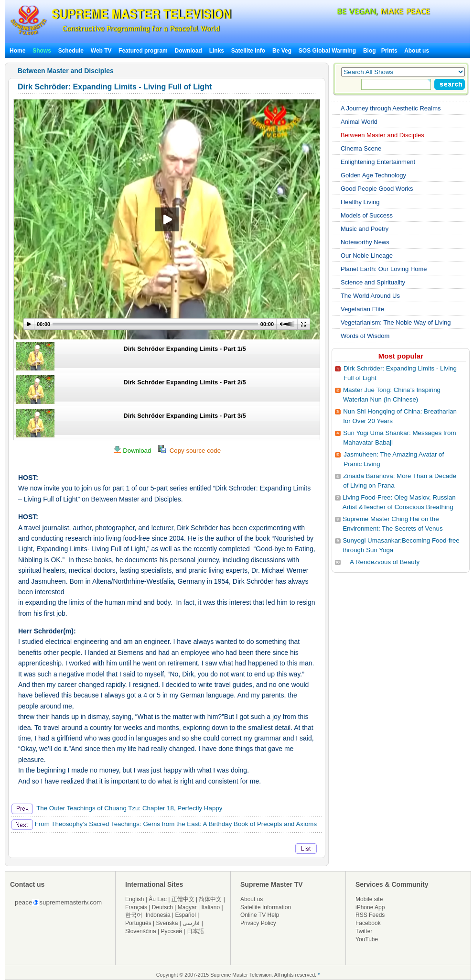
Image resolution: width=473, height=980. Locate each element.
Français (136, 907)
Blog (370, 51)
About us (417, 51)
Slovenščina (141, 931)
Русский (172, 931)
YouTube (367, 939)
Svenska (167, 923)
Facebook (368, 923)
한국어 (134, 915)
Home (17, 51)
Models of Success (367, 215)
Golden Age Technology (373, 175)
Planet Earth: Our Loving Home (384, 269)
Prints (390, 51)
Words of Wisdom (365, 336)
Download (188, 51)
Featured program (143, 51)
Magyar (187, 907)
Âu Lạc (158, 899)
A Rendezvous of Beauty (385, 562)
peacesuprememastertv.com (58, 902)
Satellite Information (266, 907)
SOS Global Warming (327, 51)
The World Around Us (370, 296)
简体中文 (210, 899)
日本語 (195, 931)
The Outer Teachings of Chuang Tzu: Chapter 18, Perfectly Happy (117, 808)
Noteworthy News (365, 242)
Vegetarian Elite (362, 309)
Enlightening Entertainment (378, 162)
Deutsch (162, 907)
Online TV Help (260, 915)
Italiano (210, 907)
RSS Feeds (370, 915)
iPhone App (370, 907)
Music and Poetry (365, 229)
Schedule (71, 51)
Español (186, 915)
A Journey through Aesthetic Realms (391, 108)
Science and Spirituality (373, 282)
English (134, 899)
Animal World (359, 122)
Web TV (102, 51)
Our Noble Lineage (367, 256)
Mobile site (369, 899)
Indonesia (158, 915)
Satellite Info (248, 51)
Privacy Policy (258, 923)
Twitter (364, 931)
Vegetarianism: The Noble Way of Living (396, 322)
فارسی (191, 923)
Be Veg (282, 51)
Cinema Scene (361, 148)
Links (217, 51)
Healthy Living (360, 202)
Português (138, 923)
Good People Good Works (377, 189)
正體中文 (183, 899)
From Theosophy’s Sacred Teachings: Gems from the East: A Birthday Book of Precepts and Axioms (164, 824)
